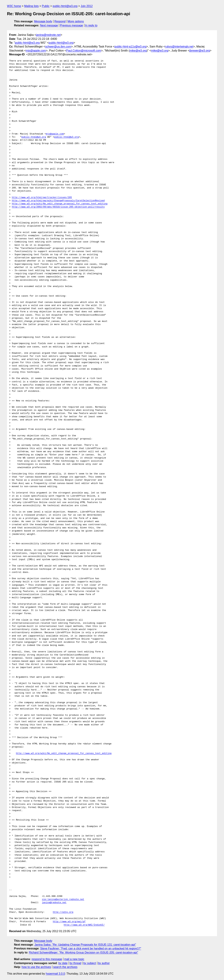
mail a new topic (74, 959)
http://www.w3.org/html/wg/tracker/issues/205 (42, 198)
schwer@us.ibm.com (58, 47)
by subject (90, 963)
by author (104, 963)
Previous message (72, 25)
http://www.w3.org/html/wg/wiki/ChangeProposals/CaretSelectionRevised (58, 201)
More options (76, 21)
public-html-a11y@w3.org (131, 47)
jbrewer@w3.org (200, 51)
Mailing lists (31, 6)
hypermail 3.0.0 (55, 974)
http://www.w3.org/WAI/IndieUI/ (84, 925)
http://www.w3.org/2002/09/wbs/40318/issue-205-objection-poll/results (58, 207)
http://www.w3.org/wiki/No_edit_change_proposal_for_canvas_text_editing (60, 204)
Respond (60, 21)
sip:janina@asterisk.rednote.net (63, 899)
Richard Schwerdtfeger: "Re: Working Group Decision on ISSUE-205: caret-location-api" (83, 952)
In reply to (91, 25)
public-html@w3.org (65, 6)
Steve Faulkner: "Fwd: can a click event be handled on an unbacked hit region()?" (91, 948)
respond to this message (47, 959)
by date (63, 963)
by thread (76, 963)
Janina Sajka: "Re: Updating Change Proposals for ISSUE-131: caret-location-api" (85, 945)
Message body (43, 21)
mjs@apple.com (36, 51)
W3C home (14, 6)
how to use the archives (36, 967)
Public (46, 6)
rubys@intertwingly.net (179, 47)
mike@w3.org (138, 51)
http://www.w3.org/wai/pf (69, 922)
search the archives (65, 967)
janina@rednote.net (48, 35)
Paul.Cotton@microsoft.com (84, 51)
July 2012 (87, 6)
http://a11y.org (63, 912)
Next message (49, 25)
